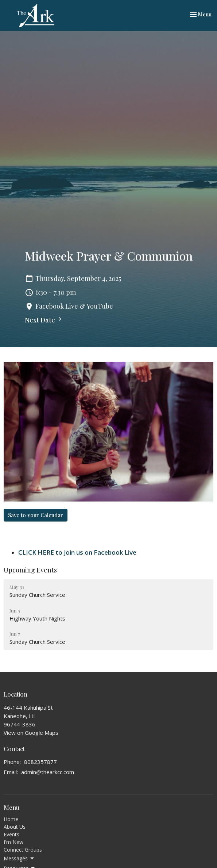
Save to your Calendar (36, 515)
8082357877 (40, 762)
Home (11, 819)
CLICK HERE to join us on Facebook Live (77, 552)
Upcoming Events (30, 570)
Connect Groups (23, 850)
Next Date (44, 320)
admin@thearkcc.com (48, 772)
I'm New (13, 842)
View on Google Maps (31, 733)
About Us (15, 827)
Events (11, 834)
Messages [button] (19, 859)
